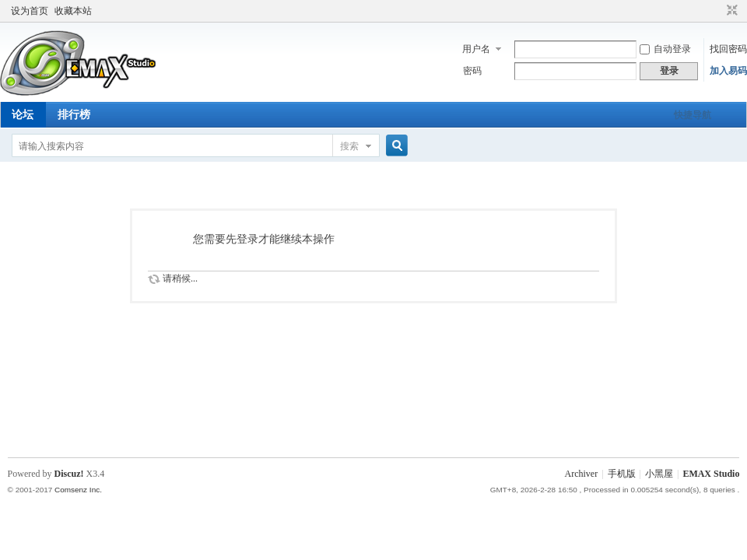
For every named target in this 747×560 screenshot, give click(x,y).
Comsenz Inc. (78, 490)
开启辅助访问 (717, 11)
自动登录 (665, 49)
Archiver (582, 474)
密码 (472, 71)
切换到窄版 (730, 11)
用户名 (476, 49)
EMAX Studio (711, 474)
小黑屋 (659, 474)
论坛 (23, 115)
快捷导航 (693, 115)
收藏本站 (73, 11)
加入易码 (728, 71)
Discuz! (69, 474)
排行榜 (74, 115)
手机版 (622, 474)
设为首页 (30, 11)
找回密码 (728, 49)
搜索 (349, 146)
